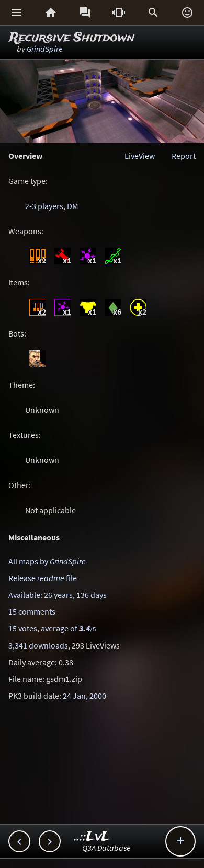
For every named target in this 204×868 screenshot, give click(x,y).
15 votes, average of (52, 628)
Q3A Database (106, 848)
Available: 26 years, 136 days (58, 595)
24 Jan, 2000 (84, 696)
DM (73, 206)
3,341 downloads (38, 645)
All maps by (47, 561)
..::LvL (92, 837)
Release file (43, 578)
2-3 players (44, 206)
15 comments (32, 611)
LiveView (140, 156)
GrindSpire (45, 49)
